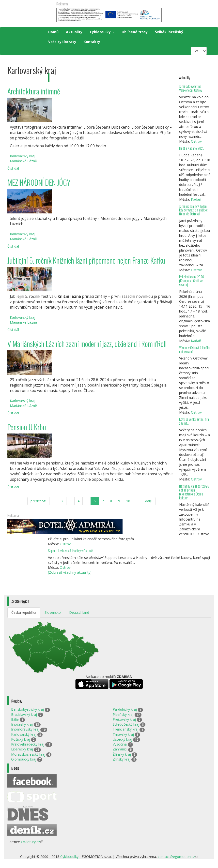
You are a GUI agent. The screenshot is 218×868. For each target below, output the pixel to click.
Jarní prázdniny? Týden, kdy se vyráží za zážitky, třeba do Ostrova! (194, 210)
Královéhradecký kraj (28, 744)
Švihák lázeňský (169, 32)
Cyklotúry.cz (32, 842)
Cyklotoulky (102, 32)
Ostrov (196, 141)
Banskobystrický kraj (27, 709)
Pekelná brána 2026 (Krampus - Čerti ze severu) (192, 281)
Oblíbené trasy (135, 32)
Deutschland (79, 612)
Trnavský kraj (123, 734)
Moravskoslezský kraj (28, 754)
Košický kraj (21, 739)
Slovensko (53, 612)
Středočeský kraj (126, 724)
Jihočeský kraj (22, 724)
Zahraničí (120, 749)
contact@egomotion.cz (178, 857)
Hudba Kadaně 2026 (192, 148)
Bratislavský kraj (24, 714)
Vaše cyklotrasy (62, 42)
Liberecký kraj (22, 749)
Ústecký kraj (122, 739)
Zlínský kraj (122, 759)
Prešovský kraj (124, 719)
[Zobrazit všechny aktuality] (70, 572)
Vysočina (120, 744)
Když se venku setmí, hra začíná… (194, 421)
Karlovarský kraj (24, 734)
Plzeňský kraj (123, 714)
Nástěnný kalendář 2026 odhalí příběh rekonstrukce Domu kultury (194, 492)
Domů (53, 32)
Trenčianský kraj (126, 729)
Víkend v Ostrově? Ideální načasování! (195, 350)
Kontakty (92, 42)
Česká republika (24, 612)
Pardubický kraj (125, 709)
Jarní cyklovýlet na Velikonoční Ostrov (191, 88)
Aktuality (74, 32)
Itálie (15, 719)
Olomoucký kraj (24, 759)
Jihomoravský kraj (25, 729)
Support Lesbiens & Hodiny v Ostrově (70, 551)
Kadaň (196, 199)
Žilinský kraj (122, 754)
